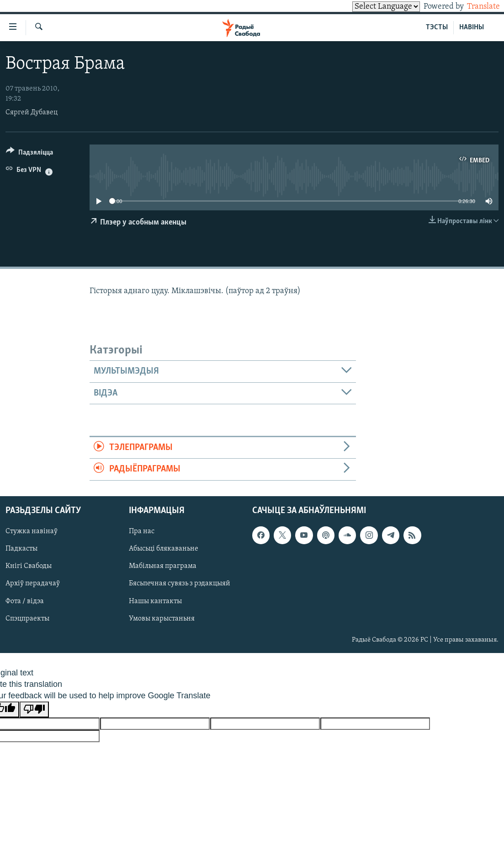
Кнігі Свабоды (29, 566)
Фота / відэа (25, 601)
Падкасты (21, 549)
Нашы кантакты (155, 601)
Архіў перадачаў (33, 584)
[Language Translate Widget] (371, 7)
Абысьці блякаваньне (164, 549)
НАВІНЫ (472, 27)
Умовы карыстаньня (162, 618)
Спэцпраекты (27, 618)
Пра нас (142, 531)
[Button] (29, 154)
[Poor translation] (34, 709)
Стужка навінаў (32, 531)
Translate (475, 7)
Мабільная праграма (163, 566)
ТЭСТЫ (437, 27)
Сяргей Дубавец (32, 112)
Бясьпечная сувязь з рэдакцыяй (180, 584)
